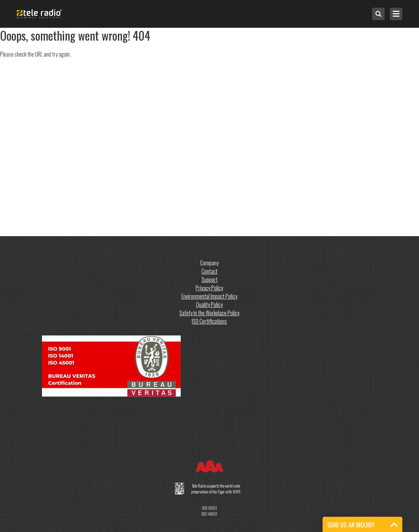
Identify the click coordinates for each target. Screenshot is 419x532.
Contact (209, 271)
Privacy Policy (209, 288)
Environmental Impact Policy (209, 296)
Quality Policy (209, 305)
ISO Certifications (209, 321)
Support (209, 280)
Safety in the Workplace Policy (209, 313)
